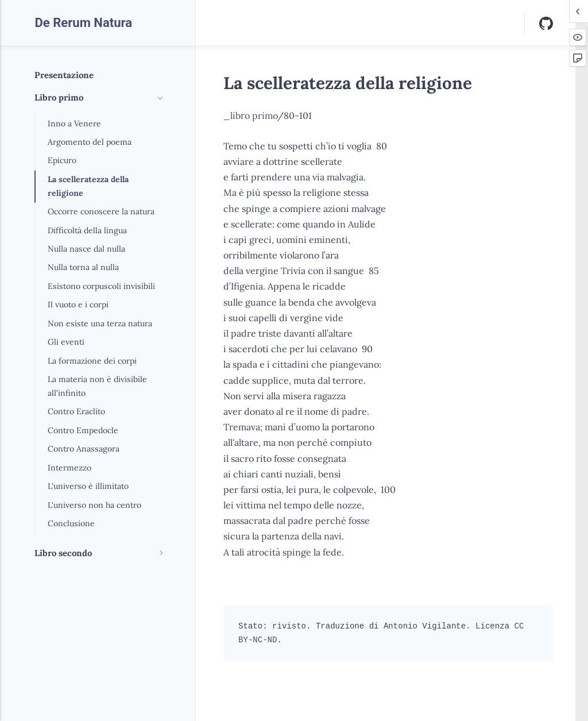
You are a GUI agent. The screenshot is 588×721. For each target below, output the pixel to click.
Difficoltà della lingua (87, 230)
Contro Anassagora (84, 449)
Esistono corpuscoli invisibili (101, 286)
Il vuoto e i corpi (78, 304)
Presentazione (64, 75)
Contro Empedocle (83, 430)
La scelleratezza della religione (88, 186)
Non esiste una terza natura (100, 323)
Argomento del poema (90, 142)
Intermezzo (69, 468)
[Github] (546, 22)
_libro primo (250, 115)
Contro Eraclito (76, 411)
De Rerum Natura (83, 23)
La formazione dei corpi (92, 361)
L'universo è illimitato (88, 486)
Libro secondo (63, 553)
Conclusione (71, 523)
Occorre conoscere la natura (101, 211)
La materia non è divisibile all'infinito (97, 386)
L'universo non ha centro (94, 505)
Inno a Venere (74, 124)
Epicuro (62, 160)
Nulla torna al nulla (83, 267)
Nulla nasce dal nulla (86, 249)
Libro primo (59, 97)
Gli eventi (66, 342)
